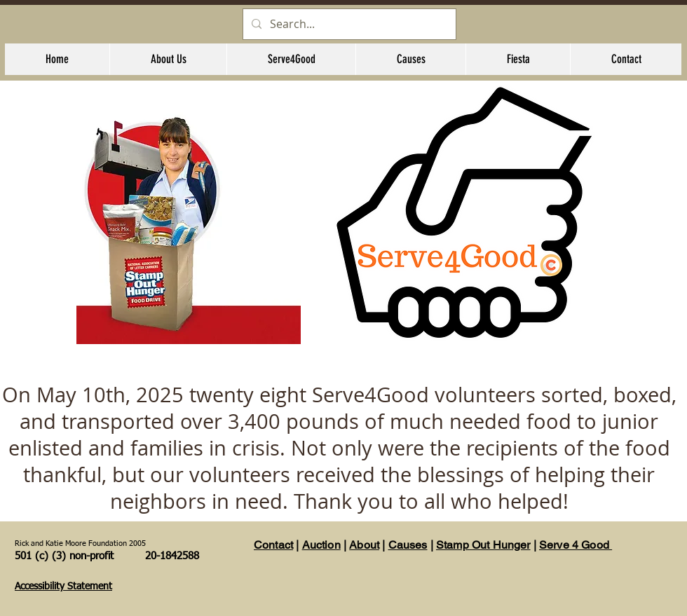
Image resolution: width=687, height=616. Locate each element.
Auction (321, 545)
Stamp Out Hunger (483, 545)
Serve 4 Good (576, 545)
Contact (273, 545)
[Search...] (348, 24)
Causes (408, 545)
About (364, 545)
